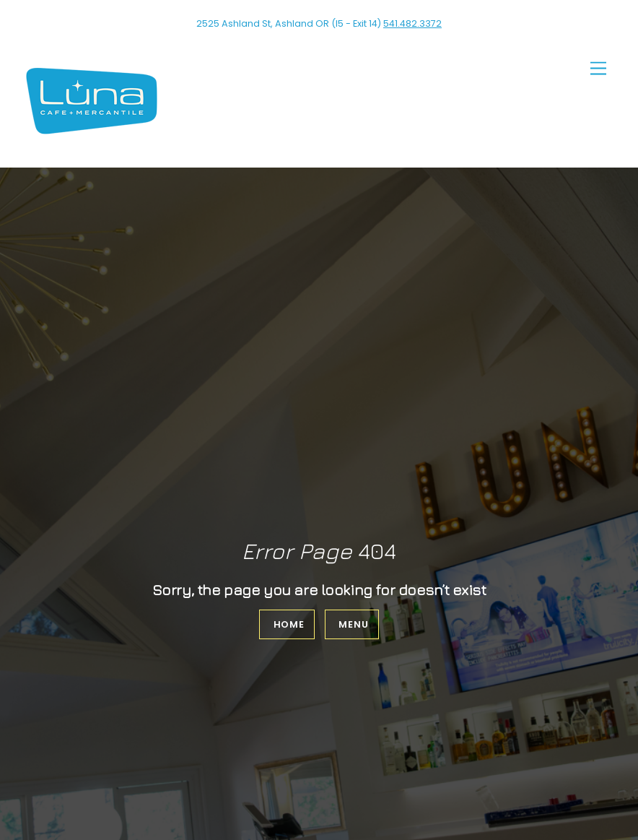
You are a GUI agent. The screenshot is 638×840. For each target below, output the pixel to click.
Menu (353, 624)
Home (289, 624)
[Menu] (598, 69)
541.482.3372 (412, 23)
